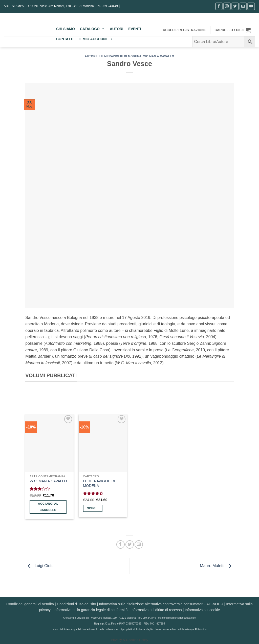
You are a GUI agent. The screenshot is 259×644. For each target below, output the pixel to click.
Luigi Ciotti (39, 566)
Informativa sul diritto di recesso (156, 610)
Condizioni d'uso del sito (77, 604)
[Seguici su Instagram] (227, 6)
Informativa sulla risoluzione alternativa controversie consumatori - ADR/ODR (161, 604)
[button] (185, 30)
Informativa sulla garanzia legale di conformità (91, 610)
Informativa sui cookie (202, 610)
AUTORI (116, 29)
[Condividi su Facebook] (121, 544)
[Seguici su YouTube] (251, 6)
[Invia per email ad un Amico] (139, 544)
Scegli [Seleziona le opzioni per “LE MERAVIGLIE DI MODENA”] (93, 508)
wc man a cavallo (159, 56)
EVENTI (135, 29)
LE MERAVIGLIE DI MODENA (99, 484)
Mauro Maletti (217, 566)
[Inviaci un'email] (243, 6)
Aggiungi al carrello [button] (48, 507)
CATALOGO (92, 29)
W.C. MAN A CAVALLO (48, 481)
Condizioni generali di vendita (30, 604)
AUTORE (91, 56)
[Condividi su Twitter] (130, 544)
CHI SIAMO (66, 29)
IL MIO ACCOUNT (96, 39)
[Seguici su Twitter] (235, 6)
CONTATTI (65, 39)
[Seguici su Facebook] (219, 6)
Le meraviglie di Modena (120, 56)
